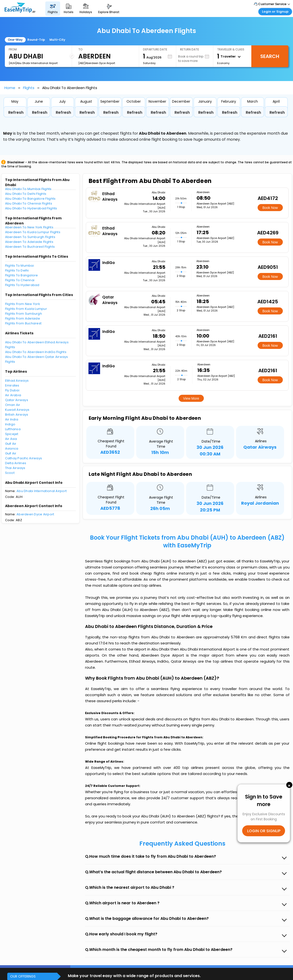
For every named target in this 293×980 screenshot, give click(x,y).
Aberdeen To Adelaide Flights (29, 242)
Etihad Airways (17, 381)
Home (10, 88)
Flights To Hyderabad (22, 285)
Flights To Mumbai (20, 266)
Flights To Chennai (20, 280)
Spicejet (12, 434)
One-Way (15, 40)
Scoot (10, 473)
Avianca (12, 449)
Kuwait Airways (17, 410)
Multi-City (57, 40)
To (80, 49)
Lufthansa (13, 429)
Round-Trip (36, 40)
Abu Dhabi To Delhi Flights (26, 194)
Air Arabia (13, 395)
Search (270, 56)
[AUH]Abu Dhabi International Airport (33, 63)
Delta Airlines (16, 463)
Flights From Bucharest (23, 323)
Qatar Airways (17, 400)
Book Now (270, 208)
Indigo (10, 424)
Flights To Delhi (17, 270)
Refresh (16, 112)
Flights (29, 88)
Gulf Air (11, 444)
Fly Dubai (12, 390)
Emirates (12, 385)
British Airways (17, 415)
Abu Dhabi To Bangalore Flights (30, 199)
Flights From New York (23, 304)
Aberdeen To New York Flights (29, 227)
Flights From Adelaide (23, 318)
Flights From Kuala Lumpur (26, 309)
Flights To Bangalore (22, 275)
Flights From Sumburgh (24, 314)
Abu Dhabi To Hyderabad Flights (31, 208)
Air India (12, 419)
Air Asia (11, 439)
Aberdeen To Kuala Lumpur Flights (33, 232)
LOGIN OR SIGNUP (264, 831)
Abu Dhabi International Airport (42, 491)
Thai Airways (15, 468)
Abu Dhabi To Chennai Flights (29, 203)
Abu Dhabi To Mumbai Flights (28, 189)
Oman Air (13, 405)
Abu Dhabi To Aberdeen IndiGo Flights (36, 352)
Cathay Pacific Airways (24, 458)
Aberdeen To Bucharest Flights (30, 247)
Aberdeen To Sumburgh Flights (30, 237)
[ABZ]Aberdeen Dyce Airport (97, 63)
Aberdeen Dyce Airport (35, 514)
